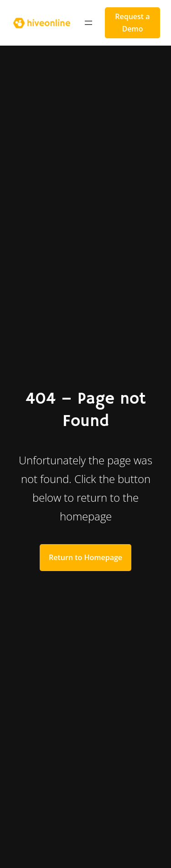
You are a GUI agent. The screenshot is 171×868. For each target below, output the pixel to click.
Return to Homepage (85, 557)
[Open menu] (88, 23)
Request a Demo (132, 23)
